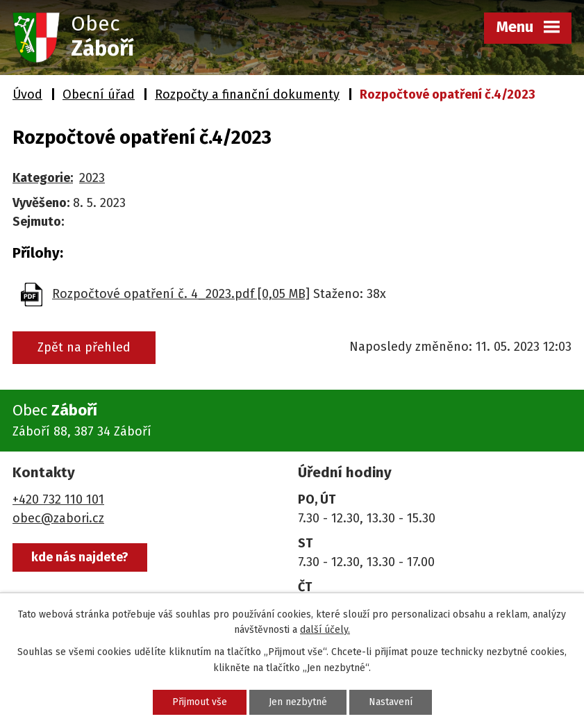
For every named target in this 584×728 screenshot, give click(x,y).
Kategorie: (43, 178)
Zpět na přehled (84, 347)
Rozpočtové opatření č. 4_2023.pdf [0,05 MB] (181, 294)
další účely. (325, 630)
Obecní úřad (99, 94)
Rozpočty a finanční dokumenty (247, 94)
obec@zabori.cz (58, 518)
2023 (92, 178)
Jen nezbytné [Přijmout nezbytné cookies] (298, 702)
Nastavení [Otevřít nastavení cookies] (391, 702)
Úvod (27, 94)
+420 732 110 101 (58, 499)
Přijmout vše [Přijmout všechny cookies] (200, 702)
